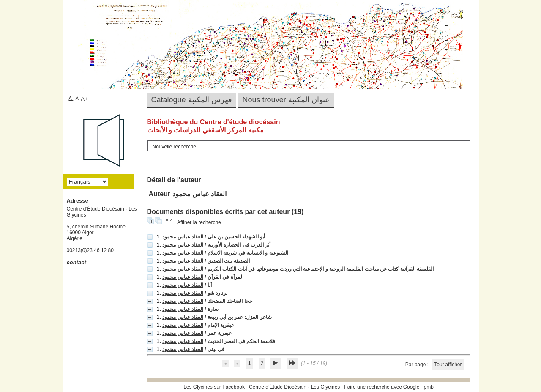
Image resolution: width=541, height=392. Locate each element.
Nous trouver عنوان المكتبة (286, 100)
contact (77, 262)
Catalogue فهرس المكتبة (192, 100)
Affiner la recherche (199, 222)
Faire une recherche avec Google (382, 387)
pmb (428, 387)
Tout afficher (448, 365)
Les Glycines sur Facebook (214, 387)
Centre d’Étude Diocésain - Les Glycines (295, 387)
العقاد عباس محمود (183, 237)
